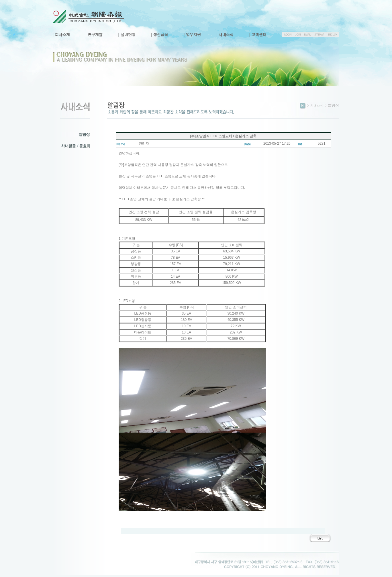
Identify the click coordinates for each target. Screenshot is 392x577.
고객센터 (259, 34)
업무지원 (193, 34)
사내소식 (226, 34)
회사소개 (62, 34)
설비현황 (128, 34)
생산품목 (161, 34)
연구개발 (95, 34)
